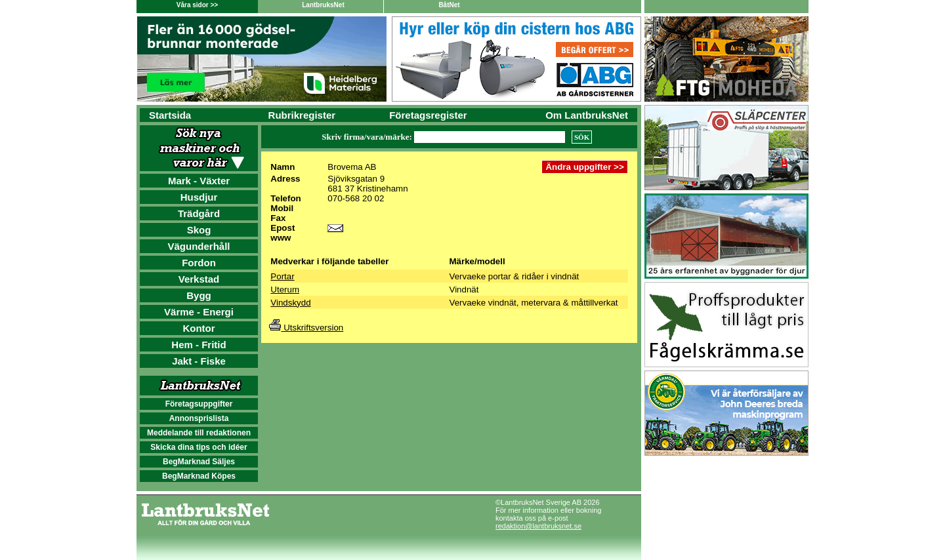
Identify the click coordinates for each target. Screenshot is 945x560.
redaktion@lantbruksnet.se (538, 526)
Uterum (285, 290)
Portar (282, 276)
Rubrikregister (302, 115)
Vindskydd (290, 303)
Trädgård (199, 213)
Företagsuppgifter (199, 404)
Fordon (199, 263)
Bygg (199, 295)
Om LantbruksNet (587, 115)
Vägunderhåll (199, 246)
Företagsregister (428, 115)
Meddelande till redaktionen (199, 433)
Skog (199, 230)
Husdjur (199, 197)
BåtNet (449, 5)
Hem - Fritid (199, 345)
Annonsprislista (199, 418)
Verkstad (199, 279)
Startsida (170, 115)
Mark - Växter (199, 181)
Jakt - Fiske (199, 361)
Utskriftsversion (306, 328)
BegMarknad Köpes (199, 476)
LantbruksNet (323, 5)
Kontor (199, 328)
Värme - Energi (199, 312)
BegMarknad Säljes (199, 462)
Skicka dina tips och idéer (199, 447)
